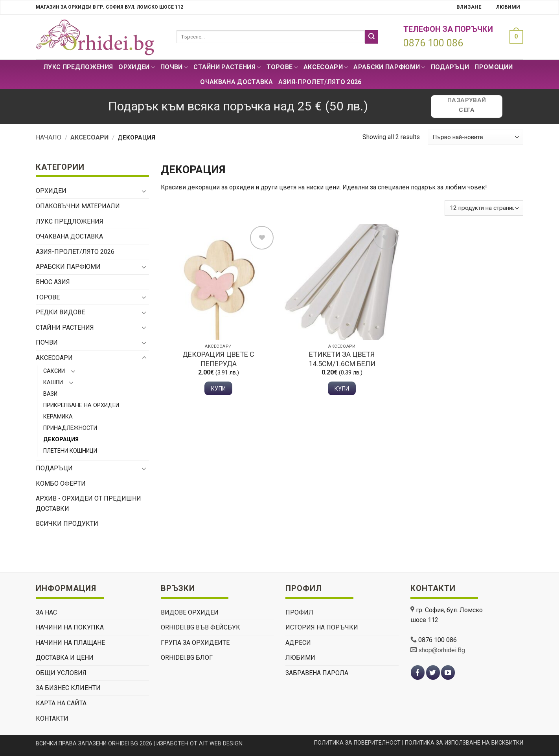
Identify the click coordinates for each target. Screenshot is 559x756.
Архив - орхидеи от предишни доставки (88, 504)
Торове (282, 67)
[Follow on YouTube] (448, 673)
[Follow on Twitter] (433, 673)
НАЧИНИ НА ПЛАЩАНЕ (70, 643)
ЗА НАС (46, 612)
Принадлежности (70, 428)
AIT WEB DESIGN (221, 744)
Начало (49, 137)
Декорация (61, 439)
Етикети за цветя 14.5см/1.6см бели (342, 359)
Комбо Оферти (61, 484)
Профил (299, 612)
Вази (50, 394)
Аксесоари (326, 67)
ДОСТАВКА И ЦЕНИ (65, 658)
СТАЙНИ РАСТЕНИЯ (227, 67)
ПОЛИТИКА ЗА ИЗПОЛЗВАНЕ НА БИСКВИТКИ (464, 743)
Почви (174, 67)
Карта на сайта (61, 703)
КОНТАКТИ (52, 718)
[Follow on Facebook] (418, 673)
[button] (514, 37)
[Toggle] (144, 191)
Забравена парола (317, 673)
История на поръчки (322, 627)
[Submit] (371, 37)
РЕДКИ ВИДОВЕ (60, 312)
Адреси (298, 643)
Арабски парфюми (389, 67)
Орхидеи (137, 67)
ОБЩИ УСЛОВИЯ (61, 673)
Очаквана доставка (236, 82)
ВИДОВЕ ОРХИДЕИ (190, 612)
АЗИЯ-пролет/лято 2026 (320, 82)
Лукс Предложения (78, 67)
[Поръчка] (475, 137)
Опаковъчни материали (78, 206)
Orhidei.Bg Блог (187, 658)
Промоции (494, 67)
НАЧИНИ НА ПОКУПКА (70, 627)
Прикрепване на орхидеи (81, 405)
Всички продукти (67, 524)
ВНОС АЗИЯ (53, 282)
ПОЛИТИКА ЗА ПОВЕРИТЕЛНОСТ (357, 743)
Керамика (58, 417)
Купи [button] (219, 389)
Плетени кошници (70, 451)
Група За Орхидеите (195, 643)
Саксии (54, 371)
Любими (508, 7)
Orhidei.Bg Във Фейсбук (200, 627)
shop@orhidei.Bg (442, 650)
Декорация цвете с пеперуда (218, 359)
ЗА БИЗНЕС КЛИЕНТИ (68, 688)
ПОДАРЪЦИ (450, 67)
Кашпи (53, 383)
